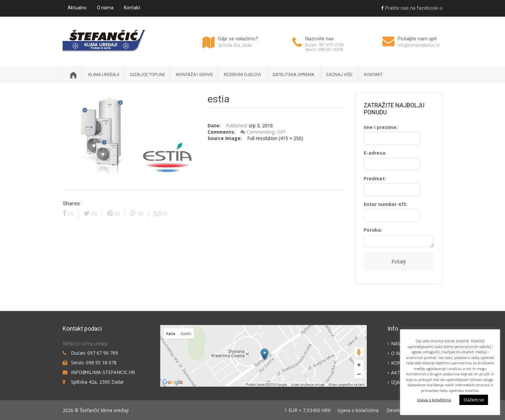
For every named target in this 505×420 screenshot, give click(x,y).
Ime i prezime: (381, 127)
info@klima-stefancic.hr (419, 45)
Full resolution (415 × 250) (275, 138)
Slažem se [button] (474, 400)
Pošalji (399, 261)
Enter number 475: (386, 204)
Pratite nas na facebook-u (412, 8)
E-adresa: (375, 153)
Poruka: (373, 230)
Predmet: (375, 178)
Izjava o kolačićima (358, 410)
